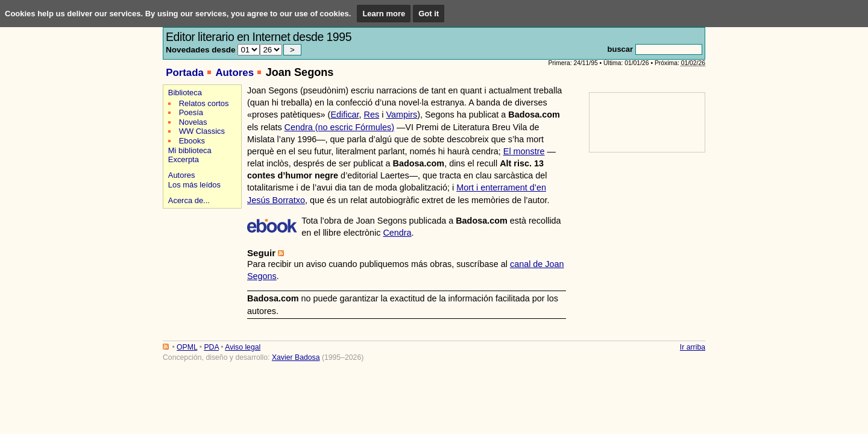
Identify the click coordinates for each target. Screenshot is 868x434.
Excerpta (184, 159)
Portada (185, 73)
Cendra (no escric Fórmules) (339, 127)
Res (372, 115)
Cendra (397, 233)
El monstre (524, 151)
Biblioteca (185, 93)
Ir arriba (693, 347)
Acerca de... (189, 200)
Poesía (191, 112)
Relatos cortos (204, 103)
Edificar (344, 115)
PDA (211, 347)
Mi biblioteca (190, 150)
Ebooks (192, 141)
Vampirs (401, 115)
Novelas (193, 122)
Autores (234, 73)
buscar (620, 49)
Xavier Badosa (296, 357)
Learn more (384, 14)
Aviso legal (243, 347)
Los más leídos (194, 185)
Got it (429, 14)
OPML (187, 347)
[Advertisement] (200, 254)
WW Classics (202, 131)
